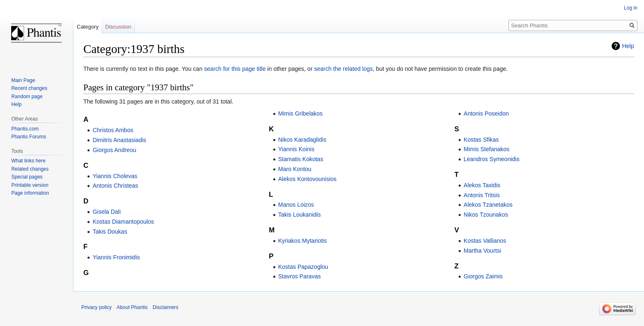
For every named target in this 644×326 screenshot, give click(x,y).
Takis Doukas (110, 232)
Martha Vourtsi (482, 251)
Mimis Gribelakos (300, 113)
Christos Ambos (113, 130)
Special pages (27, 177)
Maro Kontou (295, 169)
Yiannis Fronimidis (116, 257)
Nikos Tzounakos (486, 215)
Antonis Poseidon (486, 113)
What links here (28, 161)
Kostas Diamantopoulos (123, 222)
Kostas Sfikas (481, 140)
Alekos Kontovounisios (307, 179)
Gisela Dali (107, 212)
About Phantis (132, 307)
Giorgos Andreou (114, 150)
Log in (631, 8)
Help (628, 46)
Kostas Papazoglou (303, 267)
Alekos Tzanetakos (488, 205)
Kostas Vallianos (485, 241)
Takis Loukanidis (300, 215)
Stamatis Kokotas (301, 159)
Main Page (23, 80)
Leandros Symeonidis (492, 159)
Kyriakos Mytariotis (303, 241)
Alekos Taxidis (482, 185)
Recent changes (29, 88)
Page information (30, 193)
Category (88, 27)
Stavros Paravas (300, 276)
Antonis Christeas (115, 186)
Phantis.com (25, 129)
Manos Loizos (296, 205)
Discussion (118, 27)
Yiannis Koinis (296, 149)
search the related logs (343, 69)
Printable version (30, 185)
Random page (27, 97)
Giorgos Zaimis (483, 276)
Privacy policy (96, 307)
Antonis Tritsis (482, 195)
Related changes (30, 169)
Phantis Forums (29, 137)
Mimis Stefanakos (486, 149)
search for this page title (235, 69)
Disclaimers (165, 307)
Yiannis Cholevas (115, 176)
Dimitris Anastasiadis (119, 140)
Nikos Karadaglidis (302, 140)
